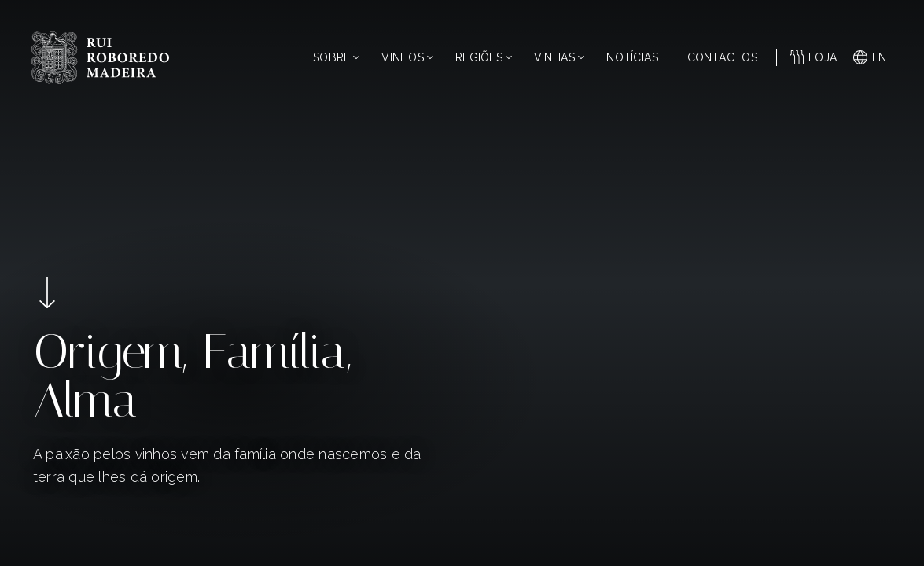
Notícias (632, 57)
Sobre (336, 57)
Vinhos (407, 57)
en (870, 57)
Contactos (722, 57)
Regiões (484, 57)
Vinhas (560, 57)
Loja (814, 57)
